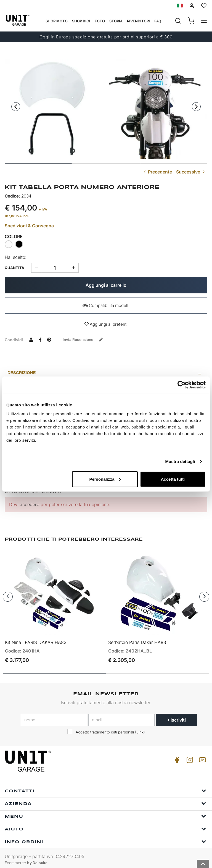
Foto (100, 21)
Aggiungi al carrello (106, 285)
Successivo (191, 172)
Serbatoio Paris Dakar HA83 (137, 640)
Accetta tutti (173, 479)
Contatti (105, 788)
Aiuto (105, 826)
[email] (121, 717)
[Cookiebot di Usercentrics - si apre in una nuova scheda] (181, 385)
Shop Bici (81, 21)
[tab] (106, 373)
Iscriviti (177, 717)
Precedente (157, 172)
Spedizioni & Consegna (29, 226)
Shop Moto (57, 21)
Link (140, 729)
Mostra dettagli (180, 461)
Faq (158, 21)
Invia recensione (85, 339)
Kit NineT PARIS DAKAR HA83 (36, 640)
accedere (30, 504)
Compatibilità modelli (106, 305)
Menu (105, 813)
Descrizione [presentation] (22, 373)
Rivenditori (138, 21)
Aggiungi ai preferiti (106, 324)
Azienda (105, 801)
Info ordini (105, 839)
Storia (116, 21)
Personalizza (105, 479)
